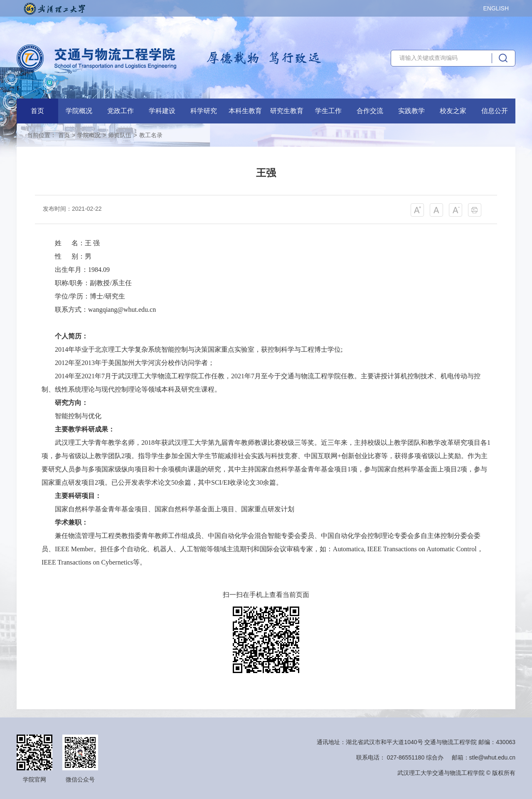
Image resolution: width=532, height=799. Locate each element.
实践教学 (411, 111)
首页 (37, 111)
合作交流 (370, 111)
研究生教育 (287, 111)
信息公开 (495, 111)
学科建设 (162, 111)
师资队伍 (120, 135)
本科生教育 (245, 111)
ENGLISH (496, 8)
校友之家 (453, 111)
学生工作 (328, 111)
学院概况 (79, 111)
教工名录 (151, 135)
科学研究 (204, 111)
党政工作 (121, 111)
